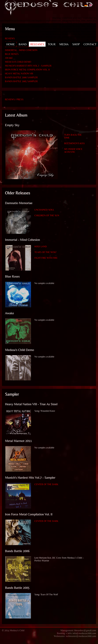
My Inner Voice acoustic (73, 150)
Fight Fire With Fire (46, 258)
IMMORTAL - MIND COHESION (21, 50)
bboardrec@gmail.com (85, 630)
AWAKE (9, 58)
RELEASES (37, 44)
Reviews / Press (14, 99)
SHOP (76, 44)
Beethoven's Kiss (74, 143)
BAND (23, 44)
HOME (11, 44)
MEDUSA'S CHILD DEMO (18, 62)
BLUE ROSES (12, 54)
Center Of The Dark (46, 484)
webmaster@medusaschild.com (81, 636)
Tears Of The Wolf (45, 252)
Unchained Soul (44, 210)
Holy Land (41, 246)
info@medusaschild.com (84, 633)
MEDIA (64, 44)
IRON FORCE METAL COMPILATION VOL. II (27, 70)
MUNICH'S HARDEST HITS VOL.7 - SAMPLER (28, 66)
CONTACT (90, 44)
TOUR (52, 44)
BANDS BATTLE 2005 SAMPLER (21, 81)
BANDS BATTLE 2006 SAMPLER (21, 77)
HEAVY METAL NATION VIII (19, 74)
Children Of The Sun (47, 215)
